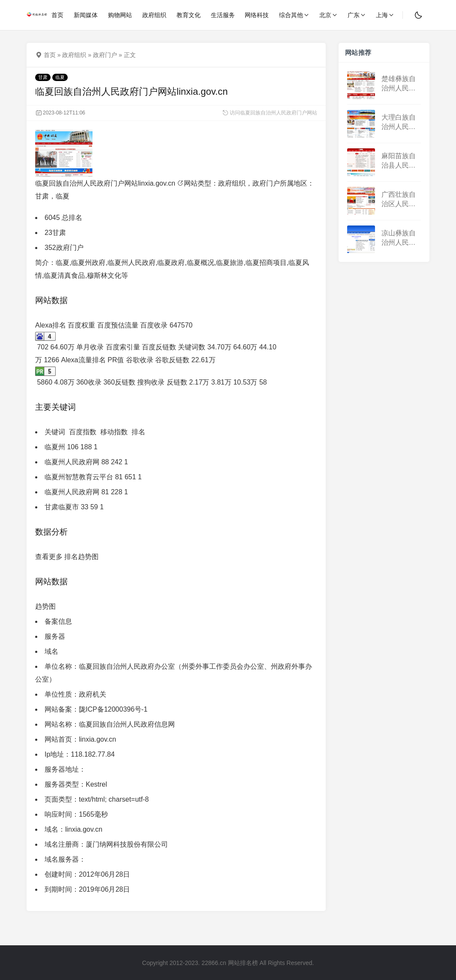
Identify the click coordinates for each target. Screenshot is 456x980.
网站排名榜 (243, 963)
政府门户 (105, 55)
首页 (50, 55)
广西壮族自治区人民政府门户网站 (399, 200)
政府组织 (74, 55)
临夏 (60, 77)
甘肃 (43, 77)
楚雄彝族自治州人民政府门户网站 (399, 84)
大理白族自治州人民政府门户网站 (399, 123)
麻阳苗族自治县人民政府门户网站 (399, 161)
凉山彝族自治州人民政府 (399, 239)
